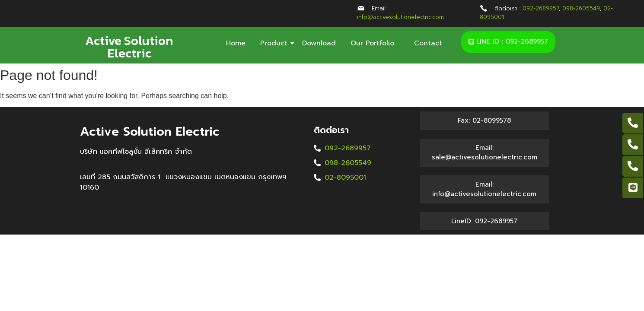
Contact (428, 43)
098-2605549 (581, 8)
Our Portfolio (375, 43)
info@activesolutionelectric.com (400, 17)
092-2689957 (541, 8)
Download (319, 43)
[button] (508, 42)
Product (275, 43)
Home (236, 43)
